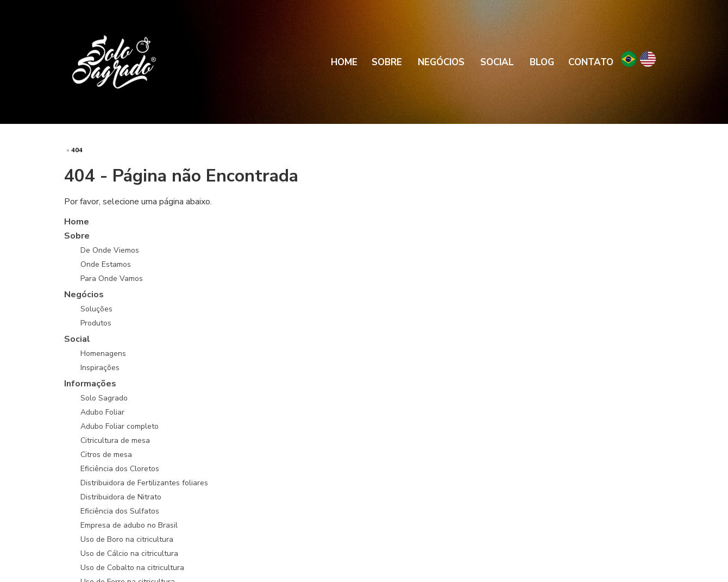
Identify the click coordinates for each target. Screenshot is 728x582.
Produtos (96, 323)
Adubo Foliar (102, 412)
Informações (90, 384)
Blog (542, 62)
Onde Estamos (106, 264)
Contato (591, 62)
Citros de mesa (106, 455)
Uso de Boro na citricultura (127, 539)
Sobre (387, 62)
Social (497, 62)
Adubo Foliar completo (120, 426)
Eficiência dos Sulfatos (120, 511)
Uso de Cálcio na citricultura (129, 553)
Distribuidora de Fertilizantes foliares (144, 483)
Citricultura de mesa (115, 440)
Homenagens (103, 353)
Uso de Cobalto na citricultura (132, 568)
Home (344, 62)
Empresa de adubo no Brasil (129, 525)
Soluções (96, 309)
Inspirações (100, 368)
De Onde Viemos (110, 250)
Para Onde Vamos (112, 279)
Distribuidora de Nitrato (121, 497)
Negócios (441, 62)
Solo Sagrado (104, 398)
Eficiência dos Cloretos (120, 469)
